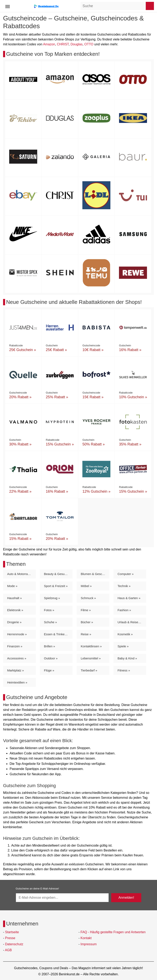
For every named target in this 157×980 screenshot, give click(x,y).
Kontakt (86, 938)
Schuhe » (50, 622)
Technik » (124, 586)
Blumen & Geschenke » (95, 574)
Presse (10, 938)
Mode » (12, 586)
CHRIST (63, 44)
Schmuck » (88, 598)
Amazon (49, 44)
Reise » (86, 634)
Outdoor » (51, 658)
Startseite (12, 932)
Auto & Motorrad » (20, 574)
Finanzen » (15, 646)
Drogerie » (14, 622)
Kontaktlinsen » (91, 646)
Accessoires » (17, 658)
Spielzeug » (52, 598)
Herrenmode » (17, 634)
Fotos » (49, 610)
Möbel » (86, 586)
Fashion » (124, 610)
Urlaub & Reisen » (130, 622)
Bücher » (87, 622)
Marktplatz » (16, 670)
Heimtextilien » (17, 682)
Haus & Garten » (129, 598)
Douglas (77, 44)
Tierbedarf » (89, 670)
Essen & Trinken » (56, 634)
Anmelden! (126, 898)
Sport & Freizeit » (56, 586)
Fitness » (124, 670)
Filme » (86, 610)
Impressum (89, 944)
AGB (8, 950)
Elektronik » (15, 610)
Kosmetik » (125, 634)
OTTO (89, 44)
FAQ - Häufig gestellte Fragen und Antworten (113, 932)
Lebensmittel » (91, 658)
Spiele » (123, 646)
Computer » (126, 574)
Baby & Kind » (127, 658)
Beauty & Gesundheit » (58, 574)
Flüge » (49, 670)
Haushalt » (15, 598)
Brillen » (49, 646)
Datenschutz (14, 944)
